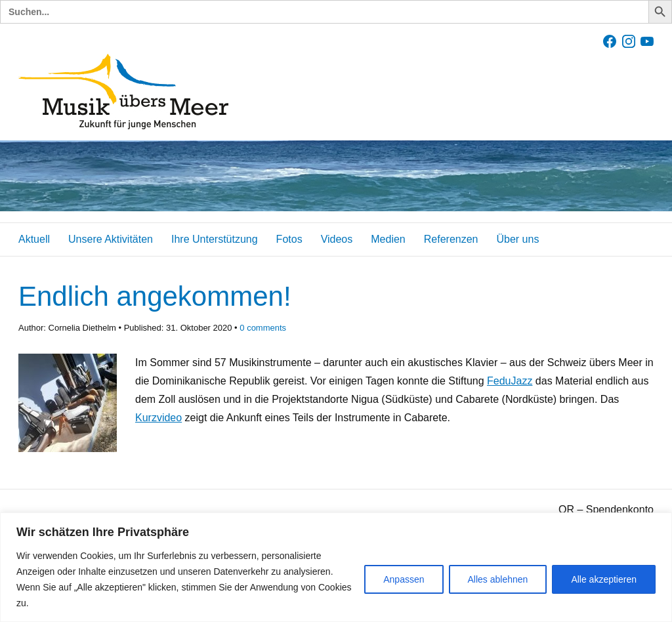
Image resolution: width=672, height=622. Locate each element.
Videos (337, 239)
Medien (388, 239)
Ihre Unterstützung (215, 239)
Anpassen (404, 579)
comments (263, 328)
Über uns (517, 239)
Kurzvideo (158, 418)
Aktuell (34, 239)
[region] (336, 567)
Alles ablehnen (498, 579)
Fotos (289, 239)
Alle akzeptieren (604, 579)
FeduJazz (510, 381)
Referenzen (451, 239)
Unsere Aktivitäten (111, 239)
